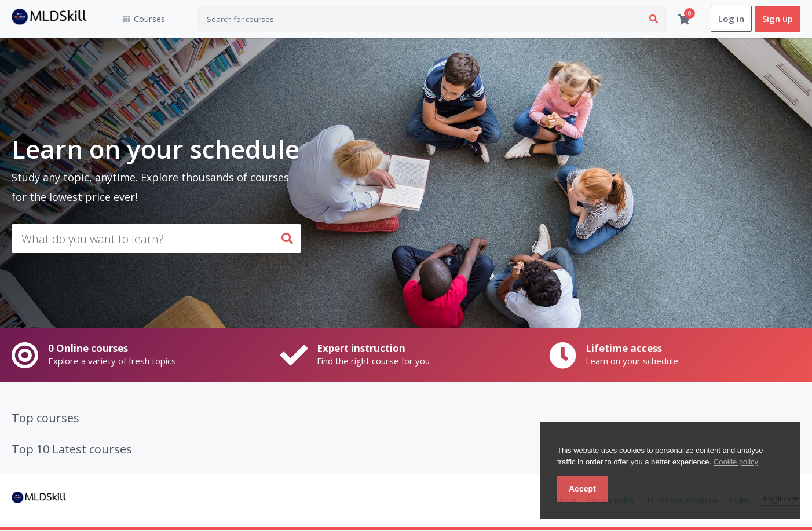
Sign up (778, 19)
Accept (582, 489)
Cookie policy (736, 462)
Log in (731, 19)
